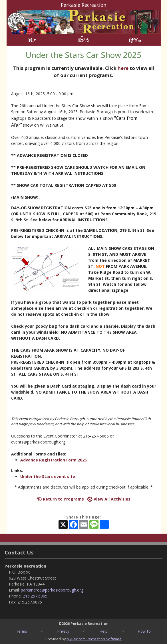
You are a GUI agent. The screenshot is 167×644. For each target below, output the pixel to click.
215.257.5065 (35, 596)
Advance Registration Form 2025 (54, 460)
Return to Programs (60, 499)
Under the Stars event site (48, 476)
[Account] (83, 40)
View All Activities (109, 499)
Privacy (63, 631)
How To (144, 631)
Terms (22, 631)
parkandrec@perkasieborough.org (52, 590)
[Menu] (135, 40)
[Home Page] (32, 40)
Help (104, 631)
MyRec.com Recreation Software (94, 639)
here (123, 68)
